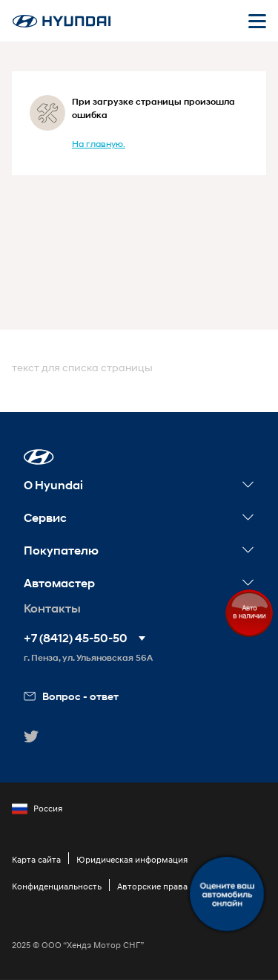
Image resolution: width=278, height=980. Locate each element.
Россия (37, 808)
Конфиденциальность (57, 886)
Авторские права (152, 886)
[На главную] (62, 21)
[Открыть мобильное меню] (257, 21)
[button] (39, 457)
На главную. (99, 144)
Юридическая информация (132, 859)
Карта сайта (36, 859)
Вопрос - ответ (71, 696)
